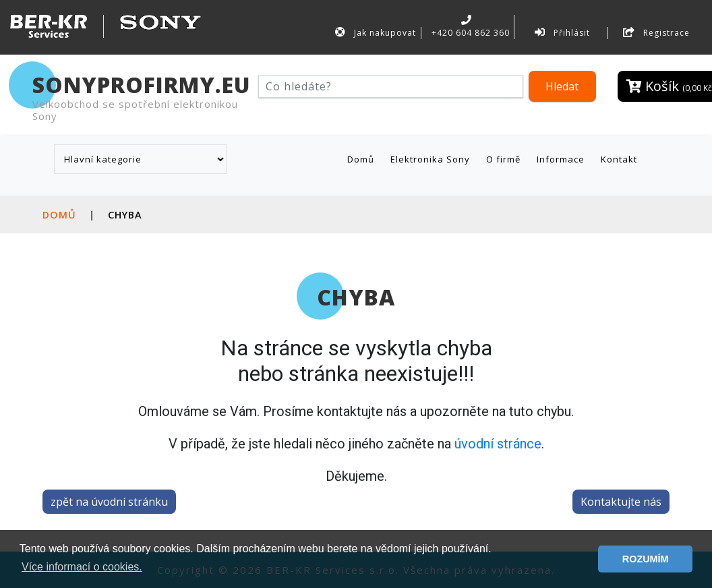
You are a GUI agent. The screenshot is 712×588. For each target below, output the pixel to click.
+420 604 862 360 (469, 27)
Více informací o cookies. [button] (82, 567)
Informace (561, 159)
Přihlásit (562, 33)
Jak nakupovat (376, 33)
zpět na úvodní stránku (109, 502)
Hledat (562, 86)
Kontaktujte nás (621, 502)
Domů (363, 158)
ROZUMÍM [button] (646, 559)
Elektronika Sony (430, 159)
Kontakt (619, 159)
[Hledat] (391, 86)
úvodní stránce (498, 444)
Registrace (656, 33)
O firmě (503, 159)
